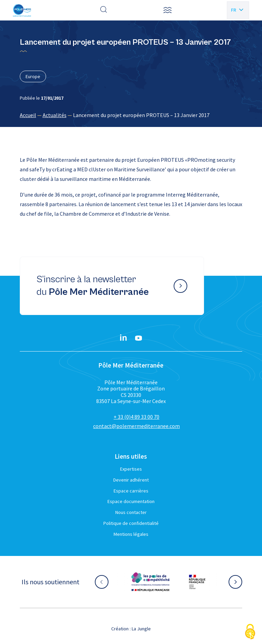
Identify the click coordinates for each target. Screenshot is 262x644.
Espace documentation (131, 501)
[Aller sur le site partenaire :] (150, 582)
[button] (168, 10)
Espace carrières (131, 491)
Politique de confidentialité (131, 523)
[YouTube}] (139, 338)
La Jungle (141, 629)
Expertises (131, 469)
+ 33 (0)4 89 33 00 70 (136, 417)
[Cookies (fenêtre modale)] (250, 632)
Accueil (28, 115)
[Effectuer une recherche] (104, 10)
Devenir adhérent (131, 480)
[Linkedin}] (123, 338)
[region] (131, 115)
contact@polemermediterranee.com (136, 426)
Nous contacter (131, 512)
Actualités (55, 115)
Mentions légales (131, 534)
